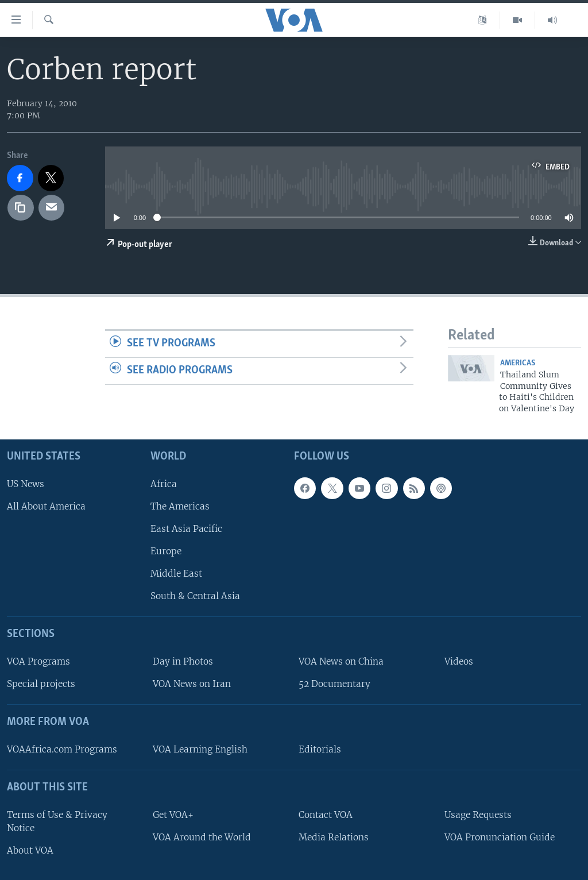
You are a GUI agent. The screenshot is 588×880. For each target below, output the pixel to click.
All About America (46, 506)
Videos (459, 661)
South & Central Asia (195, 596)
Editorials (320, 749)
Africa (164, 484)
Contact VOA (326, 815)
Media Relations (334, 837)
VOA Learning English (200, 749)
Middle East (176, 574)
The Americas (180, 506)
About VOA (30, 850)
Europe (166, 551)
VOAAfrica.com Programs (62, 749)
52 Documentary (334, 684)
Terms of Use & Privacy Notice (57, 821)
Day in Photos (183, 661)
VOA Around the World (202, 837)
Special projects (41, 684)
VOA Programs (38, 661)
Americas (518, 363)
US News (26, 484)
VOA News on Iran (192, 684)
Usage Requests (478, 815)
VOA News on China (341, 661)
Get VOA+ (173, 815)
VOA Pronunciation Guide (500, 837)
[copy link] (21, 208)
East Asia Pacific (186, 529)
